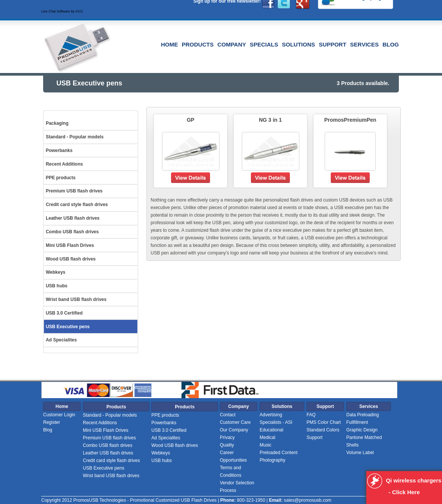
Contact (228, 415)
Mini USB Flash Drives (106, 430)
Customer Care (235, 422)
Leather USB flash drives (108, 453)
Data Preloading (363, 415)
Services (364, 44)
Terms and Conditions (231, 471)
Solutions (299, 44)
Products (198, 44)
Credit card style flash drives (111, 461)
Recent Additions (100, 423)
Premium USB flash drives (109, 438)
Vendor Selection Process (237, 487)
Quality (227, 445)
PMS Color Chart (324, 422)
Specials (264, 44)
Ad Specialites (166, 438)
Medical (267, 437)
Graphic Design (362, 430)
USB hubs (162, 461)
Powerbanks (164, 423)
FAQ (311, 415)
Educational (272, 430)
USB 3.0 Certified (169, 430)
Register (52, 422)
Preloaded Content (279, 453)
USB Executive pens (103, 468)
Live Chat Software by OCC (62, 11)
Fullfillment (357, 422)
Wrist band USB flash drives (111, 476)
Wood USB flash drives (175, 445)
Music (265, 445)
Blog (391, 44)
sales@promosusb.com (308, 500)
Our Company (234, 430)
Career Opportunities (233, 456)
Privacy (227, 437)
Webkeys (161, 453)
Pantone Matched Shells (364, 441)
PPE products (165, 415)
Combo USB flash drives (108, 445)
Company (232, 44)
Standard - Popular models (110, 415)
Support (333, 44)
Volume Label (360, 453)
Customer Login (59, 415)
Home (169, 44)
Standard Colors (323, 430)
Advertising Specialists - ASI (276, 419)
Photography (272, 460)
